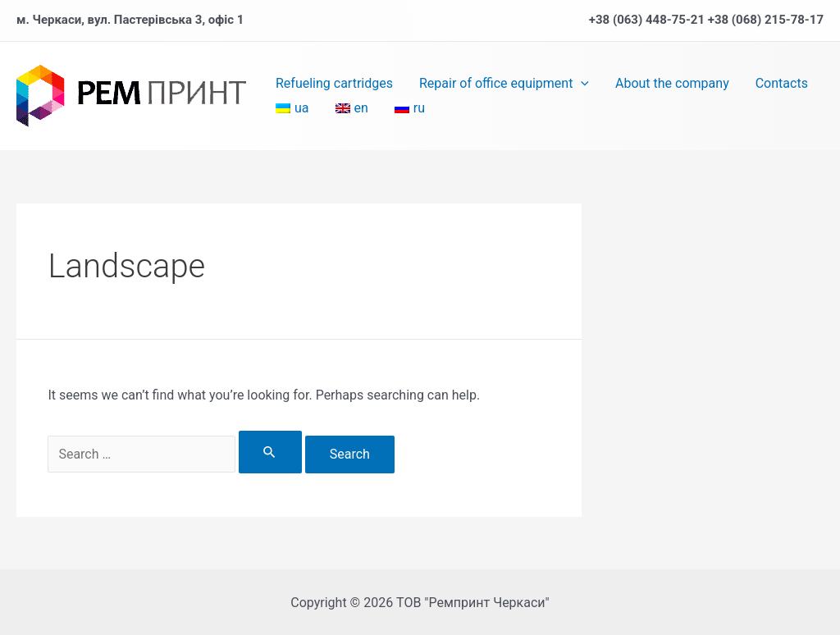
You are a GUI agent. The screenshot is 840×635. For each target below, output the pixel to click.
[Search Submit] (270, 452)
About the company (672, 83)
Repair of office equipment (504, 84)
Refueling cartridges (334, 83)
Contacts (782, 83)
